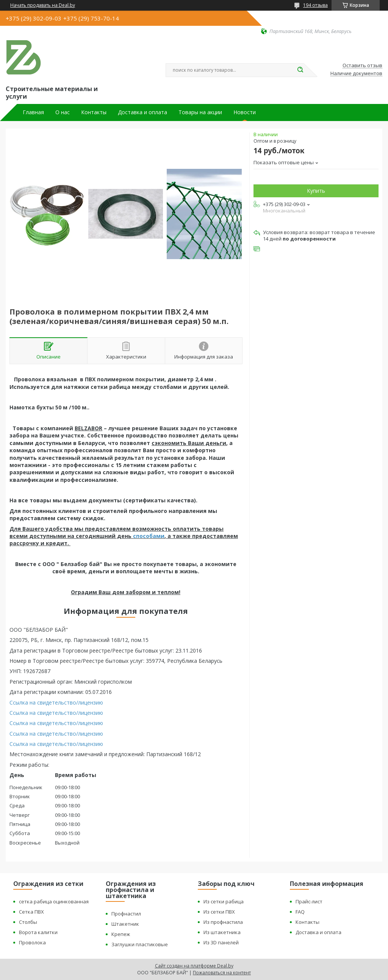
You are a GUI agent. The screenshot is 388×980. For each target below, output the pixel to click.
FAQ (300, 912)
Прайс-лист (309, 901)
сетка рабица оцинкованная (54, 901)
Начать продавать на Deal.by (43, 5)
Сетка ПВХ (31, 912)
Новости (245, 112)
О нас (63, 112)
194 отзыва (315, 5)
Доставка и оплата (142, 112)
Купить (316, 191)
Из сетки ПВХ (219, 912)
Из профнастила (223, 922)
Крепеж (121, 934)
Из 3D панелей (221, 942)
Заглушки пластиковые (140, 944)
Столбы (28, 922)
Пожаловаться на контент (222, 973)
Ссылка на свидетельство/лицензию (56, 702)
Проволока (32, 942)
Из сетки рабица (224, 901)
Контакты (94, 112)
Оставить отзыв (362, 66)
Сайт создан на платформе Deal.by (194, 966)
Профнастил (126, 914)
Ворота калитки (38, 932)
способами (149, 536)
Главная (33, 112)
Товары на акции (200, 112)
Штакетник (125, 924)
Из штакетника (222, 932)
